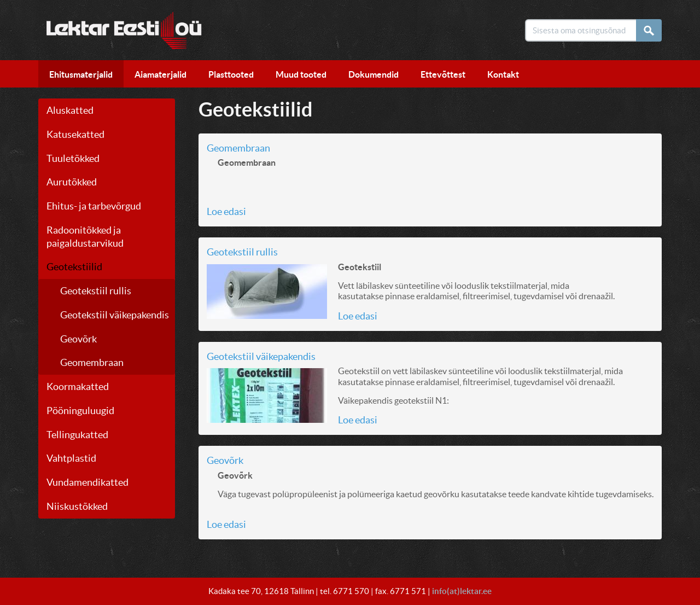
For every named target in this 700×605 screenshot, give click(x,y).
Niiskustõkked (77, 506)
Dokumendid (374, 74)
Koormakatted (78, 386)
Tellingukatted (77, 435)
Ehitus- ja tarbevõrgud (94, 206)
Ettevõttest (443, 74)
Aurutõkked (72, 182)
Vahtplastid (71, 458)
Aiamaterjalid (161, 74)
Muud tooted (301, 74)
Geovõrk (78, 339)
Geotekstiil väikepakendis (115, 315)
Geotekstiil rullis (96, 291)
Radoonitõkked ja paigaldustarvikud (85, 237)
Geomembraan (92, 362)
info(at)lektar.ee (462, 591)
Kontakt (503, 74)
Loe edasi (226, 211)
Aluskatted (70, 110)
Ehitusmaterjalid (81, 74)
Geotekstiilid (74, 267)
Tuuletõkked (73, 158)
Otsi (652, 30)
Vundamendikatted (87, 482)
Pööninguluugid (80, 411)
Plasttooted (231, 74)
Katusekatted (75, 134)
